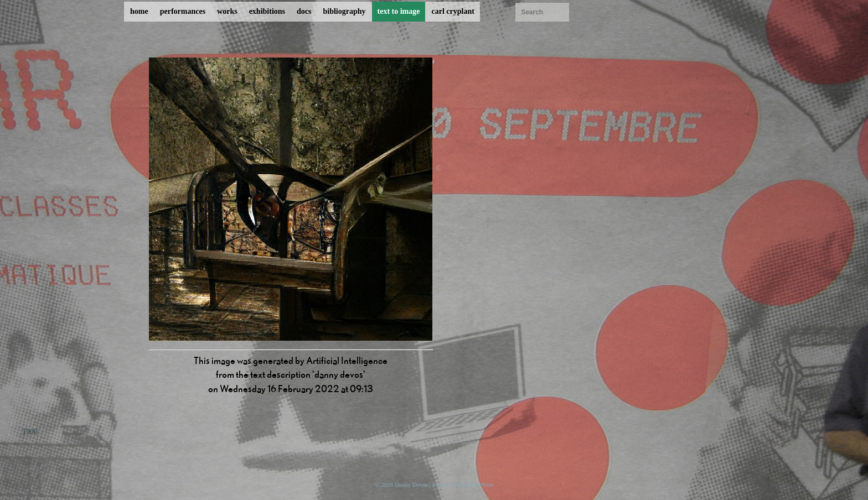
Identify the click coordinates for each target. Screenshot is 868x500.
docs (304, 11)
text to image (399, 11)
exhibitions (267, 11)
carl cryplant (453, 11)
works (227, 11)
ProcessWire (478, 485)
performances (183, 11)
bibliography (344, 11)
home (139, 11)
